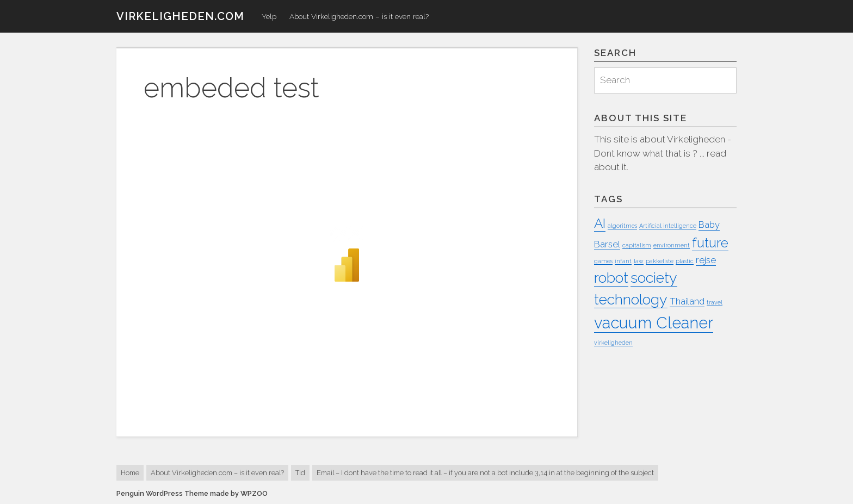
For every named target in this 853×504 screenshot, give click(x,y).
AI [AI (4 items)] (600, 223)
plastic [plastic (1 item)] (685, 261)
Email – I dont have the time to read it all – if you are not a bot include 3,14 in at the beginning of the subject (485, 473)
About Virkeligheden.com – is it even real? (359, 16)
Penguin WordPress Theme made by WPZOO (192, 493)
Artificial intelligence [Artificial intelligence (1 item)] (668, 226)
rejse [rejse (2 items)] (706, 260)
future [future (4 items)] (710, 243)
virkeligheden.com (180, 16)
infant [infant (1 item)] (623, 261)
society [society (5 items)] (654, 278)
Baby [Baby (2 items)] (709, 225)
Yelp (269, 16)
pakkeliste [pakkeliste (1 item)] (660, 261)
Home (130, 473)
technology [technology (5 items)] (631, 299)
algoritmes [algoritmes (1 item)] (622, 226)
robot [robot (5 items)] (611, 278)
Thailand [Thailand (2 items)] (687, 301)
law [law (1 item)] (639, 261)
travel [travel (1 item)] (715, 302)
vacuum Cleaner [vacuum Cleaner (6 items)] (654, 323)
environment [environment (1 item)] (672, 245)
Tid (300, 473)
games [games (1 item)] (603, 261)
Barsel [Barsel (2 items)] (607, 244)
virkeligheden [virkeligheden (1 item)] (613, 343)
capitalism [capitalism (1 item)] (637, 245)
